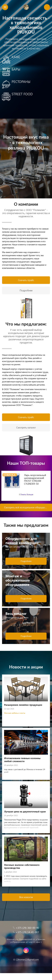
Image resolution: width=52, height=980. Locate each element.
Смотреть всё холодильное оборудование (28, 507)
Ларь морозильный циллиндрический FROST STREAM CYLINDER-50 (35, 479)
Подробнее (26, 290)
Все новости (26, 897)
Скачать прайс (26, 280)
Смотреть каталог (26, 427)
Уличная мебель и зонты (15, 713)
